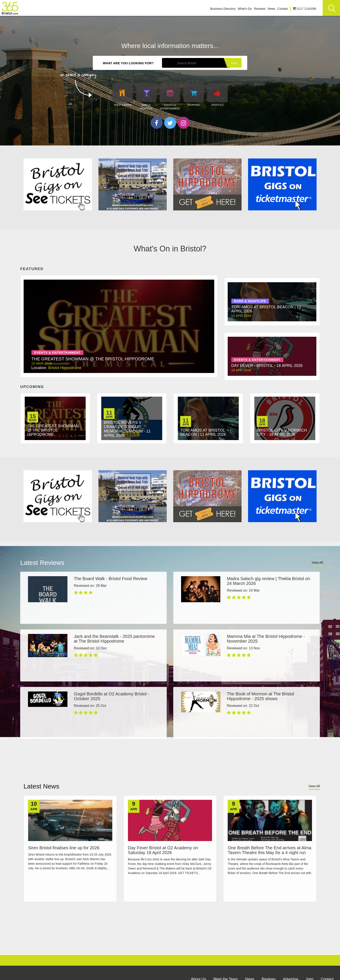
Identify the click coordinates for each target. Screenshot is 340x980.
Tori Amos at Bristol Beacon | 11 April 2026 (203, 432)
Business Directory (223, 9)
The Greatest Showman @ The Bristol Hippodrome (53, 430)
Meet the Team (226, 950)
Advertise (291, 950)
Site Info (170, 969)
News (271, 9)
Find (234, 63)
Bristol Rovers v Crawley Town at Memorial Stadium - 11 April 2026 (127, 429)
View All (317, 560)
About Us (198, 950)
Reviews (260, 9)
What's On (245, 9)
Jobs (310, 950)
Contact (283, 9)
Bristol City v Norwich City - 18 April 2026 (282, 432)
